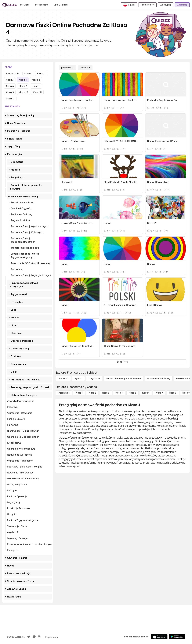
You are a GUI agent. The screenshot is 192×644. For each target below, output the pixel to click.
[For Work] (25, 5)
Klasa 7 (23, 86)
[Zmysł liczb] (94, 378)
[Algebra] (78, 378)
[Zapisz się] (182, 5)
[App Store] (159, 637)
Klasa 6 (10, 86)
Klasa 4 (23, 80)
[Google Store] (177, 637)
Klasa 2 (41, 73)
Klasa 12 (10, 99)
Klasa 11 (37, 92)
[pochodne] (67, 68)
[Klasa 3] (106, 393)
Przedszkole (12, 73)
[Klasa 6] (146, 393)
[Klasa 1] (79, 393)
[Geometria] (63, 378)
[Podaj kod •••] (147, 5)
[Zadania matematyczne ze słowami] (124, 378)
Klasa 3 (10, 80)
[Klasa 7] (159, 393)
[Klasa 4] (85, 68)
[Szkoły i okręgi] (61, 5)
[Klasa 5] (133, 393)
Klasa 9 (10, 92)
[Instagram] (39, 637)
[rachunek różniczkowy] (159, 378)
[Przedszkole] (64, 393)
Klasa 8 (36, 86)
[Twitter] (29, 637)
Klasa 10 (23, 92)
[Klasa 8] (173, 393)
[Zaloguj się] (166, 5)
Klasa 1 (28, 73)
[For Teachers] (41, 5)
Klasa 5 (36, 80)
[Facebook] (34, 637)
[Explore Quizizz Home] (10, 5)
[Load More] (122, 362)
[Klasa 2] (92, 393)
